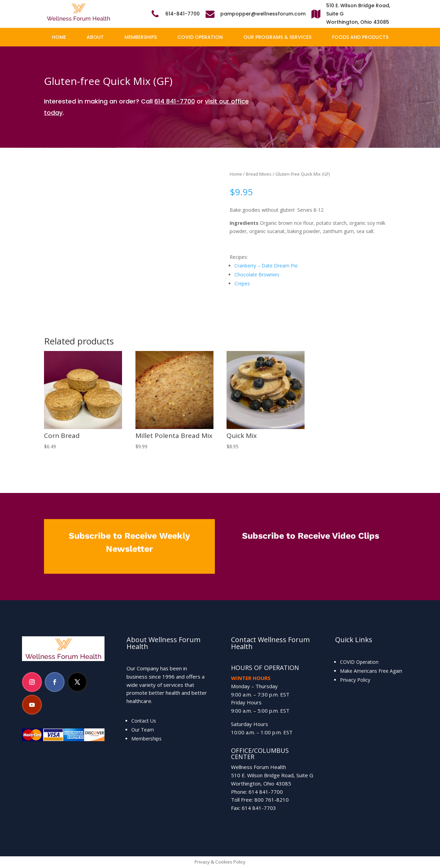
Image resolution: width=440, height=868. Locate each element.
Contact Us (144, 721)
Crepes (242, 283)
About (95, 37)
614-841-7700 (183, 14)
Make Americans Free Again (371, 671)
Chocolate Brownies (257, 274)
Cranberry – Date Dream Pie (266, 266)
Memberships (141, 37)
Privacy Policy (355, 680)
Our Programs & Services (277, 37)
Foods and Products (360, 37)
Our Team (143, 730)
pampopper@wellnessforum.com (263, 14)
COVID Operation (200, 37)
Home (59, 37)
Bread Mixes (259, 174)
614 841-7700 (175, 101)
